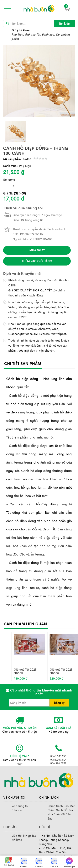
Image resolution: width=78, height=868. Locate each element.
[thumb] (16, 131)
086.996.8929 (58, 763)
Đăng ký (59, 703)
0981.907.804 (58, 760)
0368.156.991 (58, 756)
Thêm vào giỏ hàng (37, 261)
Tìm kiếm (64, 24)
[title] (64, 24)
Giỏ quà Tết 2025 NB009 (25, 671)
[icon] (6, 8)
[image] (39, 8)
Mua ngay (37, 250)
